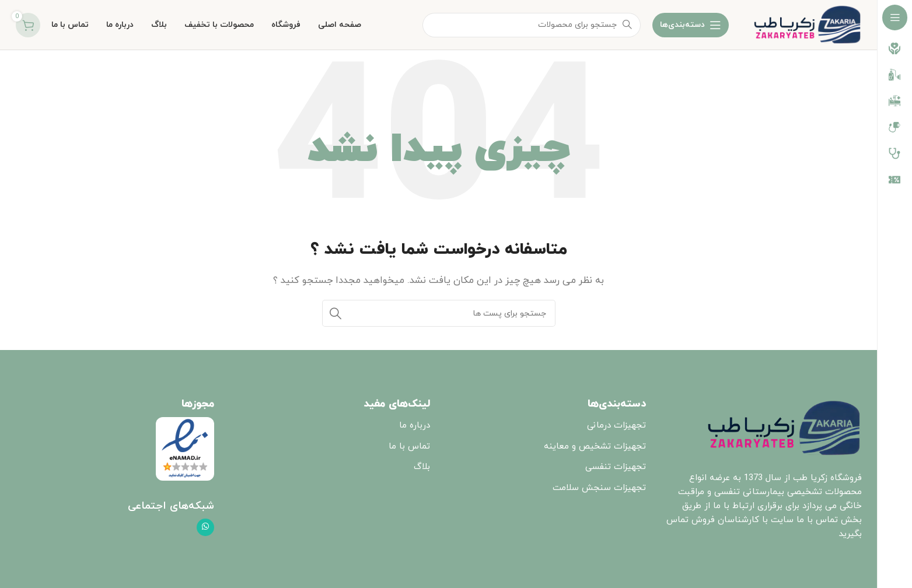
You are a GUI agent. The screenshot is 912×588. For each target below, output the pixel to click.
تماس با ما (409, 447)
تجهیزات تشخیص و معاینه (595, 447)
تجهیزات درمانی (616, 426)
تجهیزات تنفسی (616, 467)
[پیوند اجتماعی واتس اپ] (205, 527)
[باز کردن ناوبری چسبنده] (691, 25)
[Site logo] (807, 24)
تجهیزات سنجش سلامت (599, 488)
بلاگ (422, 467)
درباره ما (415, 426)
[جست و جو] (439, 313)
